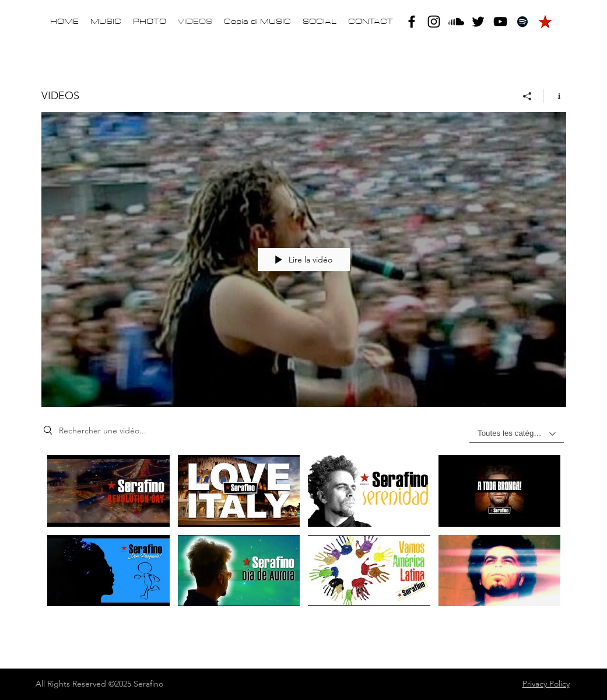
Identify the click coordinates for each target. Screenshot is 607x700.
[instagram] (434, 22)
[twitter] (478, 22)
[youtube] (500, 22)
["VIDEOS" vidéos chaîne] (304, 537)
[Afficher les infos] (555, 96)
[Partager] (527, 96)
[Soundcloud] (456, 22)
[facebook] (412, 22)
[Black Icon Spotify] (522, 22)
